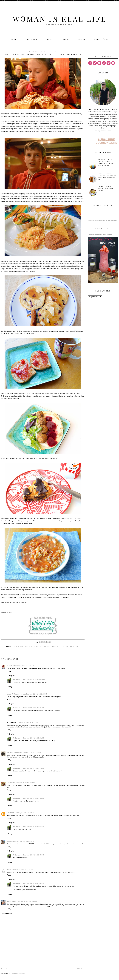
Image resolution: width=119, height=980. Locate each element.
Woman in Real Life (60, 19)
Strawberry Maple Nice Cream (100, 234)
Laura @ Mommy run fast (16, 694)
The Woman (31, 39)
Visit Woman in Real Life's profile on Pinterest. (103, 220)
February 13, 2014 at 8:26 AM (34, 798)
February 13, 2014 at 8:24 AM (34, 768)
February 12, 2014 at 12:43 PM (34, 679)
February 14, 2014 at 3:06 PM (34, 883)
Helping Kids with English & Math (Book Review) (105, 189)
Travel (82, 39)
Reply (9, 671)
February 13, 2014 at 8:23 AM (34, 738)
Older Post (81, 969)
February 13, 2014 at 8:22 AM (34, 708)
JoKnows (16, 679)
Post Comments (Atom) (19, 973)
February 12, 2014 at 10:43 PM (24, 783)
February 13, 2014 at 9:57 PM (24, 841)
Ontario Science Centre (44, 121)
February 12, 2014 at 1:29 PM (37, 694)
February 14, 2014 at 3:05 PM (34, 855)
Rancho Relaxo (64, 124)
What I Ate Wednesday (70, 647)
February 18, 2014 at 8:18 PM (27, 901)
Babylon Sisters (13, 752)
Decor (66, 39)
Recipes (50, 39)
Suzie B (10, 841)
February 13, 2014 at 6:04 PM (25, 813)
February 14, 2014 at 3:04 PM (34, 827)
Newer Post (5, 969)
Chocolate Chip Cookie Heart (27, 647)
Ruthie (9, 666)
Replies (12, 675)
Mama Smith (12, 901)
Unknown (10, 813)
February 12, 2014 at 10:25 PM (30, 752)
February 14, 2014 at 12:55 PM (22, 869)
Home (14, 39)
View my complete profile (103, 131)
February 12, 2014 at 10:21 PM (27, 722)
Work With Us (101, 39)
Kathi (9, 869)
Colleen (10, 783)
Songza (46, 597)
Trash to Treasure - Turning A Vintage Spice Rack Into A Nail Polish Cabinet (107, 176)
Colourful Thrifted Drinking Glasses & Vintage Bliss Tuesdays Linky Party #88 (106, 163)
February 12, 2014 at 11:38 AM (23, 666)
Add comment (7, 913)
